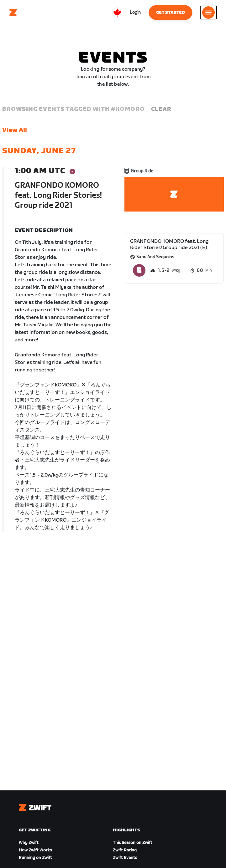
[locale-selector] (117, 13)
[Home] (13, 13)
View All (15, 130)
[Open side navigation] (208, 13)
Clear (161, 109)
